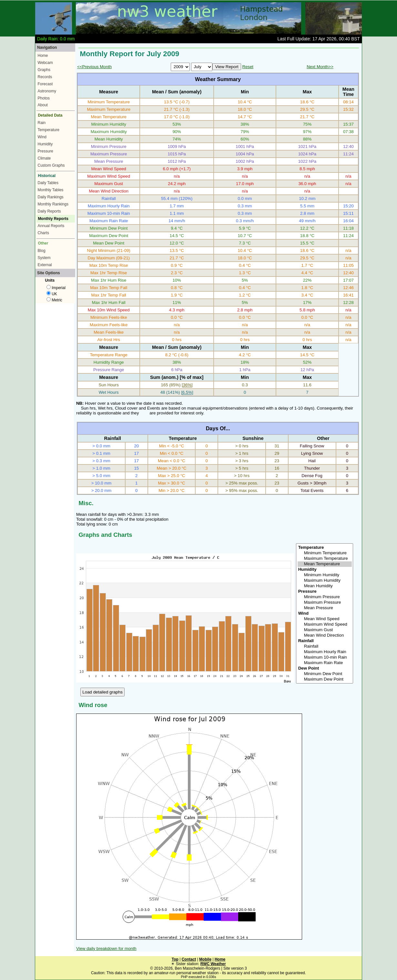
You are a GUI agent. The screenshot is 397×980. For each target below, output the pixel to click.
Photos (44, 98)
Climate (44, 158)
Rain (42, 123)
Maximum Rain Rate (325, 663)
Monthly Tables (51, 190)
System (44, 258)
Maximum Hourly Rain (325, 652)
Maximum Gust (325, 630)
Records (45, 77)
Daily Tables (48, 183)
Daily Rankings (51, 197)
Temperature (49, 130)
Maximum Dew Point (325, 679)
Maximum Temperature (325, 559)
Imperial (56, 288)
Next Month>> (320, 67)
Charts (43, 233)
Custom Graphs (51, 165)
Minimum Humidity (325, 575)
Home (43, 56)
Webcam (45, 63)
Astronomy (47, 91)
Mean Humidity (325, 586)
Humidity (45, 144)
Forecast (45, 84)
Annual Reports (51, 226)
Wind (42, 137)
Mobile (205, 959)
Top (175, 959)
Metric (54, 300)
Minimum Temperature (325, 553)
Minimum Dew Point (325, 674)
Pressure (46, 151)
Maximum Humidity (325, 581)
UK (52, 294)
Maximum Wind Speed (325, 625)
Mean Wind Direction (325, 636)
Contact (189, 959)
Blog (42, 251)
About (43, 105)
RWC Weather (213, 964)
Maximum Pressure (325, 603)
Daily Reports (49, 211)
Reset (248, 67)
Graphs (44, 70)
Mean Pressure (325, 608)
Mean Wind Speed (325, 619)
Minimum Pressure (325, 597)
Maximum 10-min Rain (325, 657)
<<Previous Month (94, 67)
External (45, 265)
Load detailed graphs (102, 692)
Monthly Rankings (53, 204)
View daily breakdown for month (106, 949)
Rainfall (325, 646)
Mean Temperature (325, 564)
